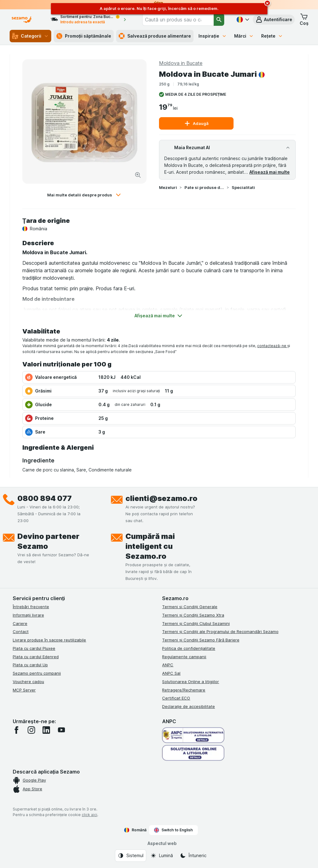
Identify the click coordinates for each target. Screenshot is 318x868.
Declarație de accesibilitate (189, 706)
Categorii (30, 36)
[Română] (242, 20)
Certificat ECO (176, 698)
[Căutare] (219, 20)
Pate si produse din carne (204, 187)
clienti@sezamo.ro (161, 498)
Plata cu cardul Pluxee (34, 648)
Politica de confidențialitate (189, 648)
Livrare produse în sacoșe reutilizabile (50, 640)
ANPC (168, 665)
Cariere (20, 623)
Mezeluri (168, 187)
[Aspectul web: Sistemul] (131, 856)
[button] (274, 20)
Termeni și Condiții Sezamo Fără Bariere (201, 640)
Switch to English (173, 830)
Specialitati (243, 187)
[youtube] (61, 730)
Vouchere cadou (28, 682)
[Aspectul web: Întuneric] (193, 856)
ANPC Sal (171, 673)
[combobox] (178, 20)
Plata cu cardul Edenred (36, 657)
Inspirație (213, 36)
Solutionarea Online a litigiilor (191, 682)
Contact (21, 631)
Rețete (272, 36)
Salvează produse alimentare (155, 36)
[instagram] (31, 730)
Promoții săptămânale (84, 36)
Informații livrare (28, 615)
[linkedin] (46, 730)
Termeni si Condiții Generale (190, 607)
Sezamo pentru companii (37, 673)
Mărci (244, 36)
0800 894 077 (45, 498)
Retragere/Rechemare (184, 690)
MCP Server (24, 690)
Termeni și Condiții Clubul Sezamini (196, 623)
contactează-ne (272, 346)
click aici (89, 815)
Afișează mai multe (270, 172)
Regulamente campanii (184, 657)
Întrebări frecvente (31, 607)
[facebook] (16, 730)
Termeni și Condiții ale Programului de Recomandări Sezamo (220, 631)
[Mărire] (138, 175)
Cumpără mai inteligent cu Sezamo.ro (150, 546)
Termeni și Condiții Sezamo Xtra (193, 615)
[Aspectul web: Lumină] (162, 856)
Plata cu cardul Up (30, 665)
